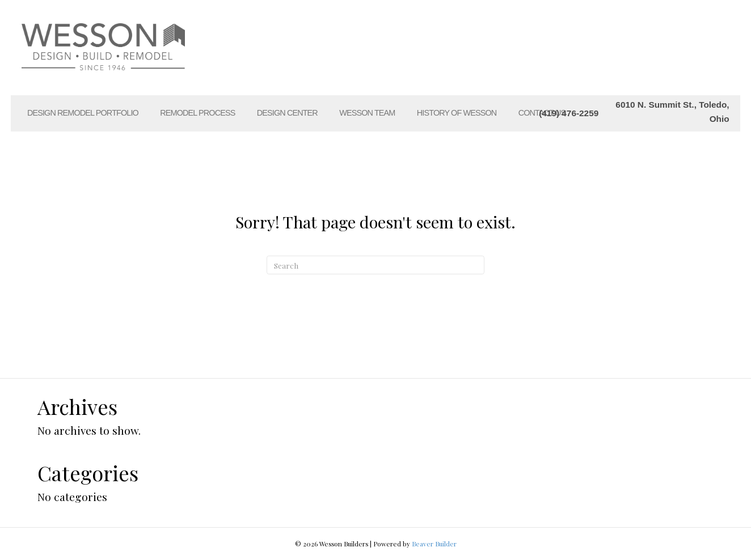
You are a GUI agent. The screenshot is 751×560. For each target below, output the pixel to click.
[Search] (375, 265)
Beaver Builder (434, 544)
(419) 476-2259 (569, 113)
